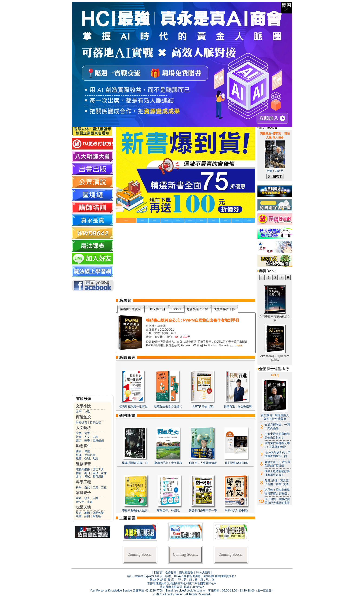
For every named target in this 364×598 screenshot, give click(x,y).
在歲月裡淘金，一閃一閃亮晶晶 (277, 426)
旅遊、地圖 (83, 513)
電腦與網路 (83, 469)
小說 (87, 412)
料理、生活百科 (86, 455)
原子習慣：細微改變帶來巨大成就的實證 (277, 501)
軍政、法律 (100, 473)
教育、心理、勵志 (87, 458)
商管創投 (83, 417)
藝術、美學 (83, 441)
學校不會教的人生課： (136, 510)
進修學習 (83, 464)
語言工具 (98, 469)
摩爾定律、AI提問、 (169, 510)
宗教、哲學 (83, 433)
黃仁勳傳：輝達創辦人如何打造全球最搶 (275, 417)
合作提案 (171, 572)
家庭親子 (83, 493)
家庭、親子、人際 (87, 498)
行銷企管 (95, 422)
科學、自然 (83, 487)
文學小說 (83, 406)
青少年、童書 (84, 502)
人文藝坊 (83, 428)
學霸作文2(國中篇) (236, 510)
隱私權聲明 (186, 572)
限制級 (97, 516)
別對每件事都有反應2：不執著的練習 (277, 445)
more (239, 345)
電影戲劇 (98, 441)
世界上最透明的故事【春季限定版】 (277, 473)
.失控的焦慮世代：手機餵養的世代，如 (278, 455)
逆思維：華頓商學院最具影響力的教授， (277, 492)
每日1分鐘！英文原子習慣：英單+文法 (277, 482)
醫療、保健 (83, 451)
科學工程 (83, 482)
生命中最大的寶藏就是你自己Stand (277, 436)
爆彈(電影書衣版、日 (135, 463)
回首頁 (158, 572)
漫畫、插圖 (83, 516)
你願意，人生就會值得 (203, 463)
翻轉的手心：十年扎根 (168, 463)
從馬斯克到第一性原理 (133, 406)
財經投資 (81, 422)
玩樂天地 (83, 507)
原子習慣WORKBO (236, 463)
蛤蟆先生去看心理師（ (168, 406)
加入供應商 (203, 572)
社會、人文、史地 (87, 437)
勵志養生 (83, 446)
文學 (79, 412)
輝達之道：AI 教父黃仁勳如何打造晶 (278, 464)
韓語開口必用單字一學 (203, 510)
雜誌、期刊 (83, 473)
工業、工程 (100, 487)
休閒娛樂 (98, 513)
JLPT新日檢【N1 (203, 406)
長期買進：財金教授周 (238, 406)
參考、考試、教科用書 (90, 477)
